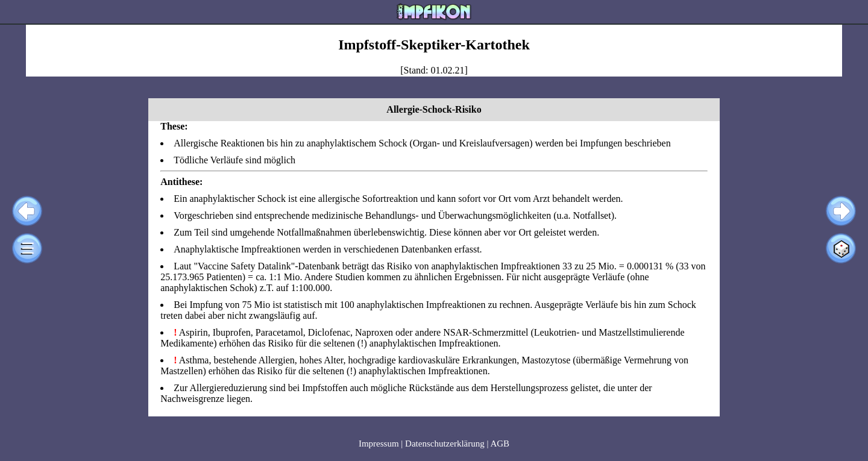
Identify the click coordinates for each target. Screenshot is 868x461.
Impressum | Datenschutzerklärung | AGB (434, 444)
